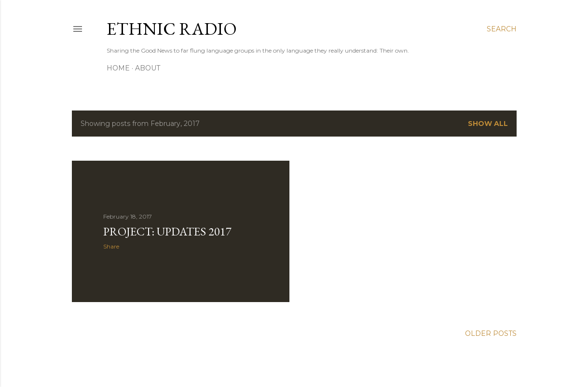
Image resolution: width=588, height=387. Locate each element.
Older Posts (491, 333)
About (148, 68)
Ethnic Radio (172, 29)
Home (118, 68)
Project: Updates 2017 (167, 231)
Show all (488, 124)
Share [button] (111, 246)
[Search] (502, 29)
